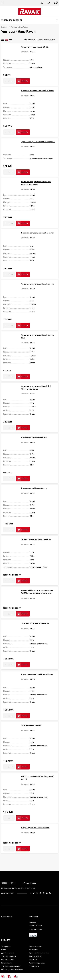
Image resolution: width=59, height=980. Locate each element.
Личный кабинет (36, 896)
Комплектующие (35, 916)
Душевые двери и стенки (11, 937)
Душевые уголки (8, 923)
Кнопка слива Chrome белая (34, 472)
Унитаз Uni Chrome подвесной (35, 602)
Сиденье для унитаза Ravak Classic (38, 273)
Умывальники (7, 933)
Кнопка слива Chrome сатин (34, 424)
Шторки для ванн (8, 930)
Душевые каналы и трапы (39, 923)
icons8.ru (41, 955)
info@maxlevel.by (29, 853)
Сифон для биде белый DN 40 (35, 47)
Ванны (4, 920)
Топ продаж (6, 916)
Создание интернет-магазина (13, 963)
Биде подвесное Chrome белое (35, 798)
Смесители (33, 930)
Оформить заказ (36, 899)
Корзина (33, 893)
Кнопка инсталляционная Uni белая (38, 88)
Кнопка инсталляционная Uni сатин (38, 225)
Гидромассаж (34, 937)
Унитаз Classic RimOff (31, 699)
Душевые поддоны (9, 927)
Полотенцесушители (37, 933)
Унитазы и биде (35, 927)
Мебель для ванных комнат (12, 940)
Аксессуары (33, 920)
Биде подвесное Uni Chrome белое (37, 651)
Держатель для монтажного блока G (38, 136)
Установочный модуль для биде (36, 521)
